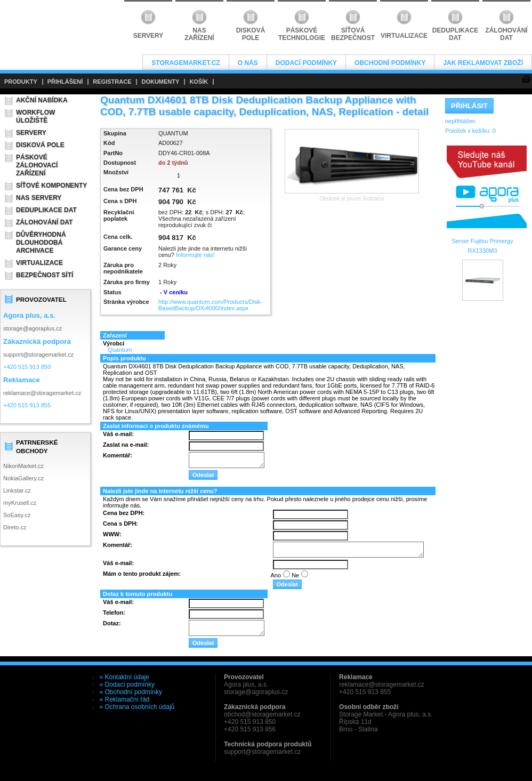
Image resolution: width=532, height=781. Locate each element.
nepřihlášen (460, 121)
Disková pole (40, 145)
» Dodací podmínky (127, 685)
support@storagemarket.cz (38, 355)
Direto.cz (15, 527)
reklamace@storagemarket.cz (42, 393)
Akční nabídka (42, 100)
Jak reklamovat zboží (483, 63)
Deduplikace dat (46, 210)
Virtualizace (39, 263)
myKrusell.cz (20, 503)
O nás (248, 63)
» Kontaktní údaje (124, 677)
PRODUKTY (21, 82)
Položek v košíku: (470, 131)
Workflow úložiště (35, 116)
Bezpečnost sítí (45, 275)
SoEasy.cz (17, 515)
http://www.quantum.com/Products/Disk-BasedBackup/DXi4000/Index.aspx (210, 305)
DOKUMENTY (160, 82)
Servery (31, 133)
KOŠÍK (199, 82)
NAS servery (39, 198)
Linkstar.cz (17, 490)
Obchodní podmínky (390, 63)
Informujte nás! (195, 255)
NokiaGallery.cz (23, 478)
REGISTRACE (112, 82)
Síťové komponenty (51, 186)
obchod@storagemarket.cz (262, 714)
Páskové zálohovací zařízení (37, 165)
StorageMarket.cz (186, 63)
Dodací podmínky (306, 63)
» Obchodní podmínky (131, 692)
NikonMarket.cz (23, 466)
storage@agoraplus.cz (33, 328)
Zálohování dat (44, 222)
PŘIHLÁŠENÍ (65, 82)
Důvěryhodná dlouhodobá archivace (41, 243)
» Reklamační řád (125, 699)
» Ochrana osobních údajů (137, 707)
